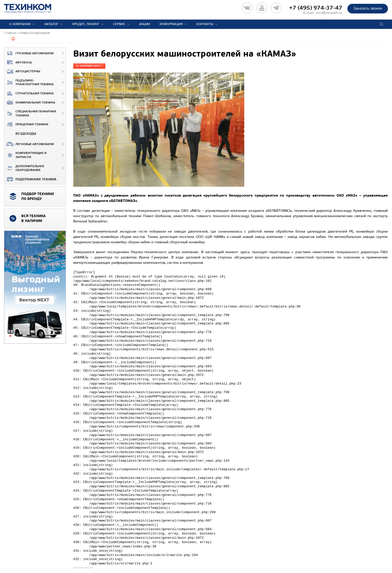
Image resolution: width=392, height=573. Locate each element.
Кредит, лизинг (86, 24)
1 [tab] (10, 336)
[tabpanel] (35, 287)
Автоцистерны (22, 72)
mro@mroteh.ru (329, 13)
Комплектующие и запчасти (25, 155)
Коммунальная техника (30, 102)
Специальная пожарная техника (30, 114)
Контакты (205, 24)
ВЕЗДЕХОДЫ (20, 134)
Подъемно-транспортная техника (29, 83)
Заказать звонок (368, 8)
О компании (20, 24)
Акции (145, 24)
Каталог (51, 24)
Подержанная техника (30, 179)
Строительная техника (29, 94)
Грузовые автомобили (29, 53)
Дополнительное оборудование (24, 168)
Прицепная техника (26, 125)
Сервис (119, 24)
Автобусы (18, 62)
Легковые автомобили (29, 144)
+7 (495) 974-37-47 (316, 8)
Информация (171, 24)
